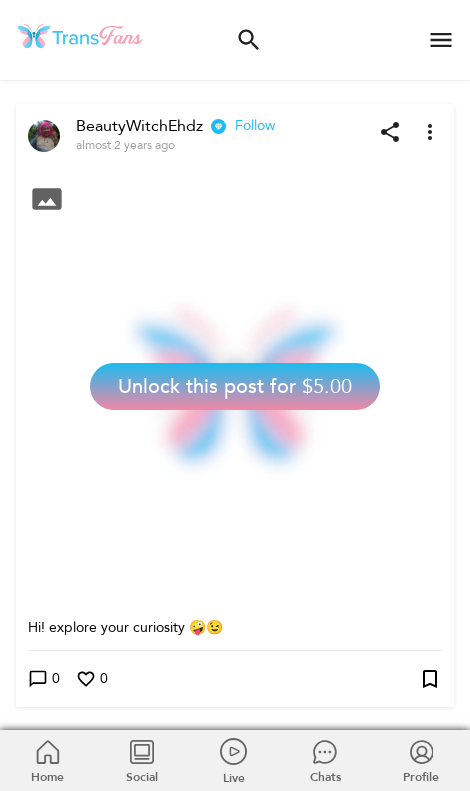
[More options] (430, 132)
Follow (255, 126)
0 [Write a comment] (44, 679)
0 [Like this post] (92, 679)
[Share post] (390, 132)
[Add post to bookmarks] (430, 679)
